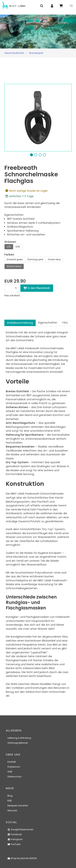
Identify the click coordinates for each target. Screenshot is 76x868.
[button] (71, 6)
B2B (10, 801)
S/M (18, 247)
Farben (9, 255)
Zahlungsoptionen (18, 743)
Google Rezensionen (20, 829)
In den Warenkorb (37, 288)
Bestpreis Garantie (18, 806)
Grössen (10, 242)
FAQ (65, 323)
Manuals (12, 810)
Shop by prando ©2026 (22, 858)
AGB (10, 772)
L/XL (9, 247)
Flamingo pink (35, 259)
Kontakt (12, 762)
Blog (10, 796)
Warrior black (14, 266)
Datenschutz (14, 777)
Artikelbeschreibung (20, 323)
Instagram (15, 839)
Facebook (15, 834)
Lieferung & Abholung (19, 738)
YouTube (14, 844)
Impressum (14, 767)
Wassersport (36, 53)
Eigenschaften (48, 323)
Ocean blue (54, 259)
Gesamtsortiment (14, 53)
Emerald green (15, 259)
